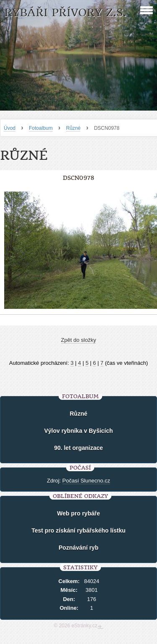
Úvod (10, 128)
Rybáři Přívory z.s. (65, 13)
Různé (73, 128)
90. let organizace (78, 448)
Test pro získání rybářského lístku (78, 530)
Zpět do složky (79, 340)
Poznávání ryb (78, 548)
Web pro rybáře (78, 513)
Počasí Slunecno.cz (86, 481)
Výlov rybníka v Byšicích (78, 431)
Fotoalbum (41, 128)
